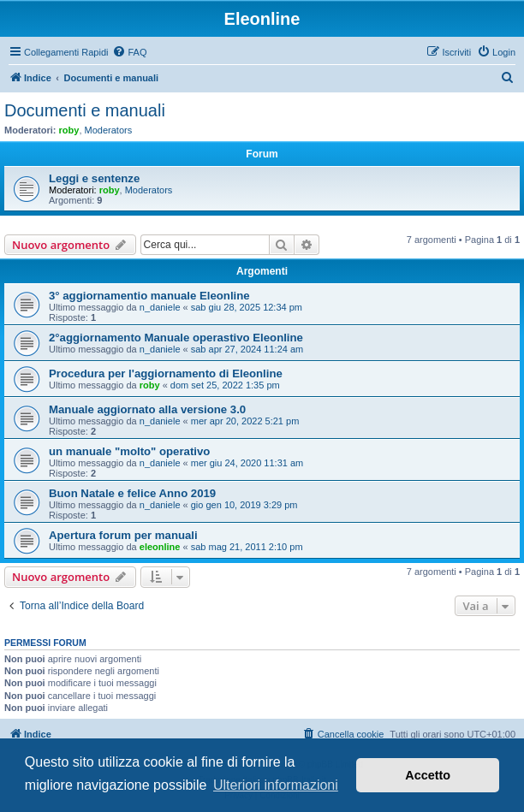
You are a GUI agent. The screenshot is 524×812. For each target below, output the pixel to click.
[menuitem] (129, 52)
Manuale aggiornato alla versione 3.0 (147, 409)
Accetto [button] (428, 775)
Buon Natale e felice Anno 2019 (132, 493)
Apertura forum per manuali (123, 535)
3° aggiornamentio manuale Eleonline (149, 296)
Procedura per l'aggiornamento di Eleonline (166, 373)
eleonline (160, 547)
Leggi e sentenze (94, 178)
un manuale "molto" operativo (129, 451)
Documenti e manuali (85, 110)
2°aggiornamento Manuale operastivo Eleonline (176, 338)
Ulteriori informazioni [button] (276, 785)
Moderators (109, 130)
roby (69, 130)
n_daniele (160, 307)
